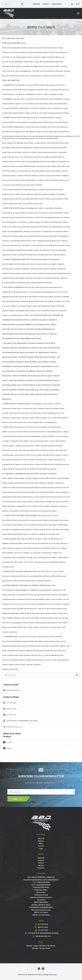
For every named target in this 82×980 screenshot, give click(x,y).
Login (41, 848)
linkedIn (9, 748)
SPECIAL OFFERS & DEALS (41, 905)
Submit (15, 799)
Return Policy (41, 892)
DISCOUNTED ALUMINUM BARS (41, 907)
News (41, 843)
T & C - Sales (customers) (41, 882)
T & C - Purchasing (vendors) (41, 885)
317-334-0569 (11, 703)
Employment (57, 4)
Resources (41, 868)
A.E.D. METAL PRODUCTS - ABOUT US (41, 877)
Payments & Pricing (41, 895)
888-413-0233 (11, 709)
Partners (36, 4)
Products (41, 860)
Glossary (41, 865)
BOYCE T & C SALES (41, 912)
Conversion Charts (41, 890)
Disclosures (41, 900)
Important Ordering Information (41, 897)
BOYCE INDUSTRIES (41, 902)
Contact (46, 4)
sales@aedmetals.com (13, 690)
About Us (41, 838)
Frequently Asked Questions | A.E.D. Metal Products (41, 880)
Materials (41, 858)
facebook (10, 742)
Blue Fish (61, 975)
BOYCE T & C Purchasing (41, 915)
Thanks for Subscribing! (41, 887)
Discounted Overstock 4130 (41, 910)
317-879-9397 (11, 715)
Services (41, 841)
